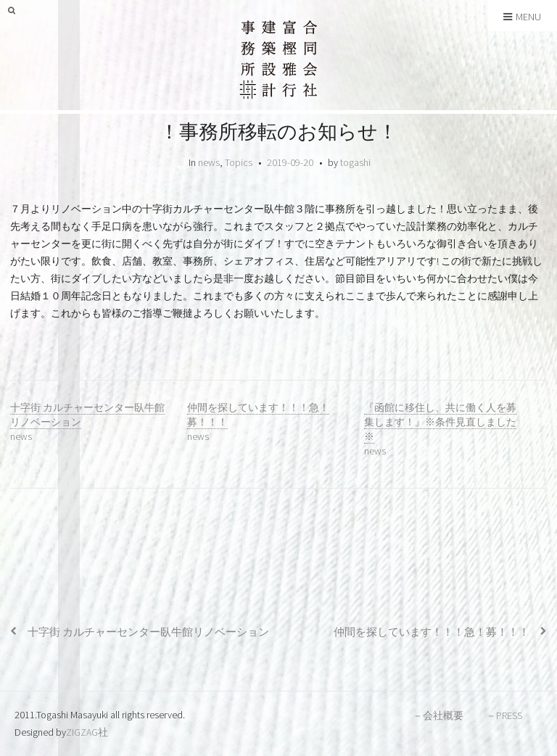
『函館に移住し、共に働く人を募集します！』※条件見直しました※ (440, 422)
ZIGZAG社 (87, 732)
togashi (355, 162)
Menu (522, 17)
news (209, 162)
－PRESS (504, 715)
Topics (239, 162)
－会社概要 (438, 715)
